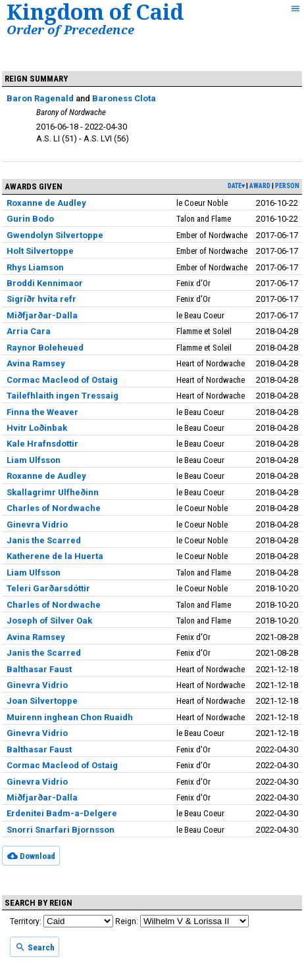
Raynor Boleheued (45, 348)
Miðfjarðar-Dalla (42, 315)
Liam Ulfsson (34, 460)
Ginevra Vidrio (37, 525)
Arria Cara (29, 331)
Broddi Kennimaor (45, 283)
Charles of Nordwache (54, 508)
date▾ (236, 186)
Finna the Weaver (42, 412)
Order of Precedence (70, 29)
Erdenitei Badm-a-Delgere (62, 813)
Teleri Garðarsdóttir (48, 588)
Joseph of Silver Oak (49, 621)
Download (31, 856)
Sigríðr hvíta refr (41, 299)
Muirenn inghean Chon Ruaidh (70, 717)
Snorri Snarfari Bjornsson (61, 830)
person (287, 186)
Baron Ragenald (40, 98)
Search (35, 947)
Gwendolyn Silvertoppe (55, 235)
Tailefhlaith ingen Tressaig (63, 396)
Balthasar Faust (39, 669)
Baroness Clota (124, 98)
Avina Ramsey (36, 363)
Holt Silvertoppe (40, 251)
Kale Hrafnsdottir (42, 444)
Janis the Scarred (44, 540)
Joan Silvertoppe (42, 701)
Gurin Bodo (30, 219)
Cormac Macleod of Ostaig (62, 380)
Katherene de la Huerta (55, 556)
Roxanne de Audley (46, 203)
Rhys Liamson (35, 267)
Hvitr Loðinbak (37, 428)
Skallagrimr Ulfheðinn (53, 492)
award (260, 186)
